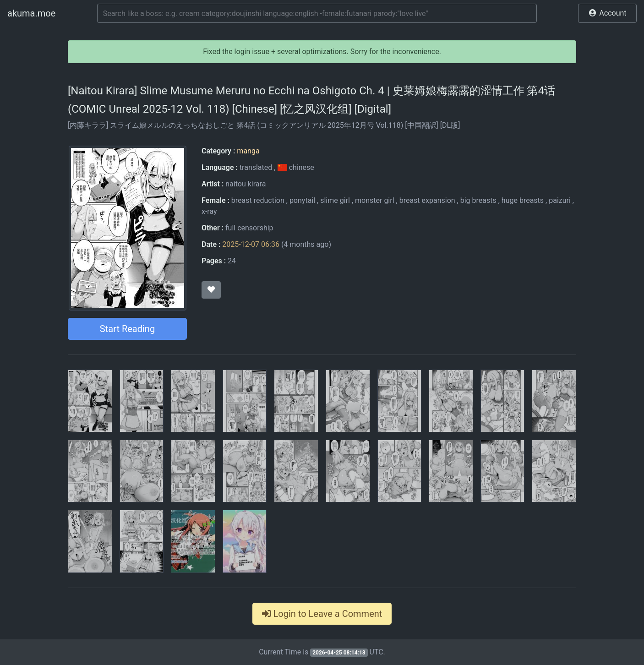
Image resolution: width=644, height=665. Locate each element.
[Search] (317, 13)
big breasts (478, 200)
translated (256, 167)
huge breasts (523, 200)
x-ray (209, 211)
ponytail (302, 200)
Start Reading (127, 329)
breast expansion (427, 200)
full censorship (249, 228)
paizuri (560, 200)
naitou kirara (246, 184)
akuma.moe (31, 13)
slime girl (335, 200)
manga (248, 151)
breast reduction (258, 200)
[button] (607, 13)
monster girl (375, 200)
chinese (295, 167)
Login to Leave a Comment (322, 614)
